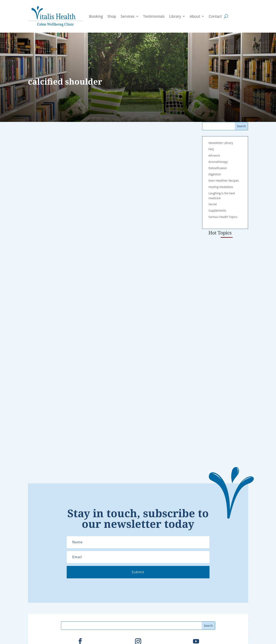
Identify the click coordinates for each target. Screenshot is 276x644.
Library (175, 16)
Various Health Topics (223, 217)
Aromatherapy (218, 162)
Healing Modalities (221, 187)
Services (127, 16)
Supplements (217, 210)
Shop (112, 16)
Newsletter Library (221, 143)
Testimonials (154, 16)
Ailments (214, 155)
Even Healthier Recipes (224, 181)
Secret (213, 204)
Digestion (215, 174)
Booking (96, 16)
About (195, 16)
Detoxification (218, 168)
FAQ (211, 149)
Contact (215, 16)
